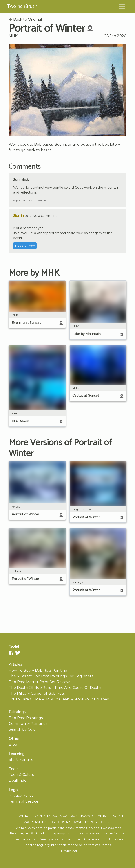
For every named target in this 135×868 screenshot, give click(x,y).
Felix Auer (64, 851)
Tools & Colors (21, 775)
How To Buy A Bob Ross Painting (38, 670)
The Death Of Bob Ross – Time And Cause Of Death (55, 688)
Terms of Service (24, 801)
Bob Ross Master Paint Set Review (39, 682)
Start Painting (21, 759)
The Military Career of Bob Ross (37, 693)
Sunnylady (21, 180)
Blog (13, 744)
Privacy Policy (21, 795)
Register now (25, 246)
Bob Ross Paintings (26, 718)
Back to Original (25, 19)
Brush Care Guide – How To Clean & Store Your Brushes (59, 699)
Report (17, 200)
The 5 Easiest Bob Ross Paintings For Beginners (51, 676)
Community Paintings (28, 724)
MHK (13, 36)
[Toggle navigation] (122, 7)
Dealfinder (18, 780)
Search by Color (23, 729)
